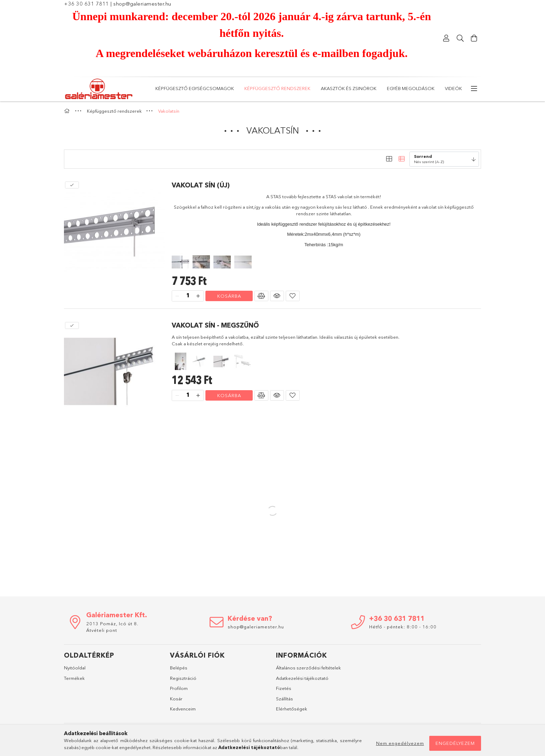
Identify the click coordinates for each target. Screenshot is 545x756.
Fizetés (284, 688)
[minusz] (177, 296)
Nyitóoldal (75, 668)
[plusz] (198, 296)
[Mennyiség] (188, 296)
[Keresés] (460, 38)
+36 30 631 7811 (87, 4)
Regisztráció (183, 678)
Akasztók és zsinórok (349, 88)
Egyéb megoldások (411, 88)
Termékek (74, 678)
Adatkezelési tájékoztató (302, 678)
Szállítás (284, 699)
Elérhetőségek (292, 709)
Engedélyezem (455, 743)
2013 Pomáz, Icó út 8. (112, 624)
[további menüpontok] (474, 89)
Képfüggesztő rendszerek (277, 88)
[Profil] (446, 38)
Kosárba (229, 296)
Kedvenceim (183, 709)
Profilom (179, 688)
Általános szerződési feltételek (308, 668)
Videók (453, 88)
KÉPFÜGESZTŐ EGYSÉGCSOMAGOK (195, 88)
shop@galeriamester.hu (142, 4)
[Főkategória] (68, 111)
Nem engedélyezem (400, 743)
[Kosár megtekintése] (474, 38)
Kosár (176, 699)
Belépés (179, 668)
